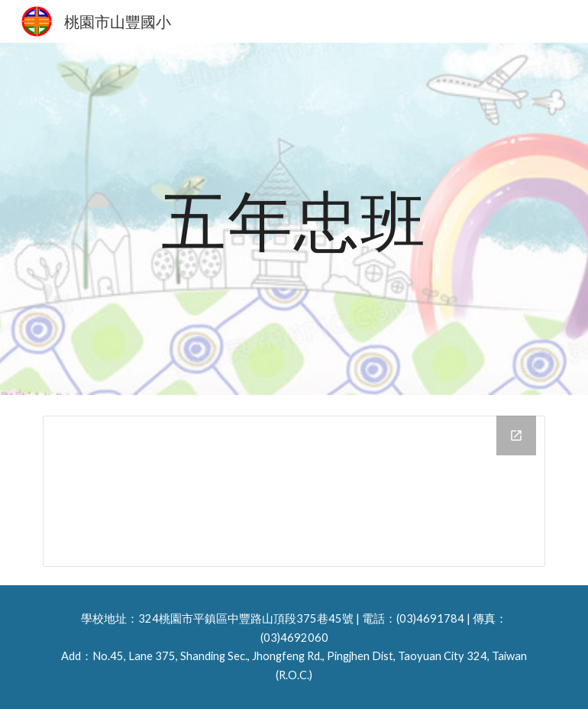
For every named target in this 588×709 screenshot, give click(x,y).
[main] (294, 220)
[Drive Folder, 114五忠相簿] (294, 491)
